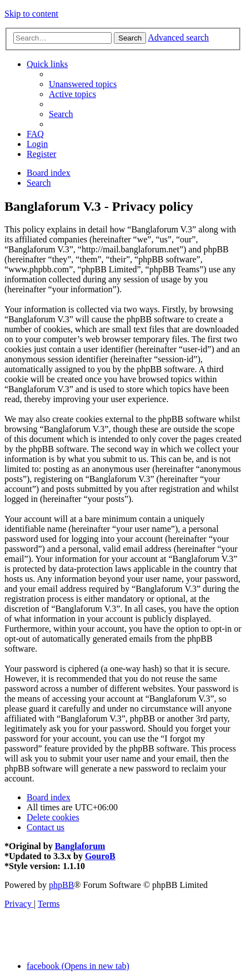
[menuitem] (83, 84)
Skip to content (31, 14)
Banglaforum (80, 846)
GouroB (100, 856)
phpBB (61, 885)
